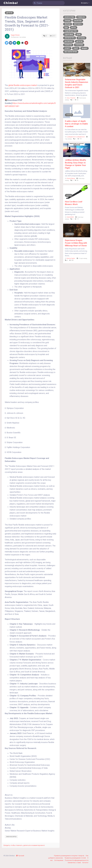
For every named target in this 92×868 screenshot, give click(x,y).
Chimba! (11, 3)
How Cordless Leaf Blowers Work (74, 203)
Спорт (67, 48)
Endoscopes (11, 837)
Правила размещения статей (75, 858)
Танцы (67, 21)
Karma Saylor (71, 258)
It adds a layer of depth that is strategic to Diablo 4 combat (76, 124)
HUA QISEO (70, 217)
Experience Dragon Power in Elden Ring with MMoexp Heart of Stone (76, 243)
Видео (84, 48)
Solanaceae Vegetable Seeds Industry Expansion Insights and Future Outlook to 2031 (76, 83)
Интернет (69, 41)
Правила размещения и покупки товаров (69, 856)
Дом (78, 34)
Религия (68, 45)
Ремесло (81, 17)
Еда (66, 27)
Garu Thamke (71, 98)
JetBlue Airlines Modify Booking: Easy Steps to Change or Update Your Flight (75, 164)
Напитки (78, 21)
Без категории (71, 52)
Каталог (85, 863)
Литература (70, 38)
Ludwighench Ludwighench (76, 137)
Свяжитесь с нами (74, 863)
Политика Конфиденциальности (77, 860)
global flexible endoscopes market (23, 85)
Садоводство (71, 31)
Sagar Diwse (15, 35)
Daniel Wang (71, 178)
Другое (9, 13)
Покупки (79, 45)
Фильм (68, 24)
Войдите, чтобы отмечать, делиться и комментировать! (24, 845)
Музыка (81, 38)
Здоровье (69, 34)
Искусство (69, 17)
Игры (74, 27)
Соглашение (59, 860)
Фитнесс (78, 24)
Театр (76, 48)
